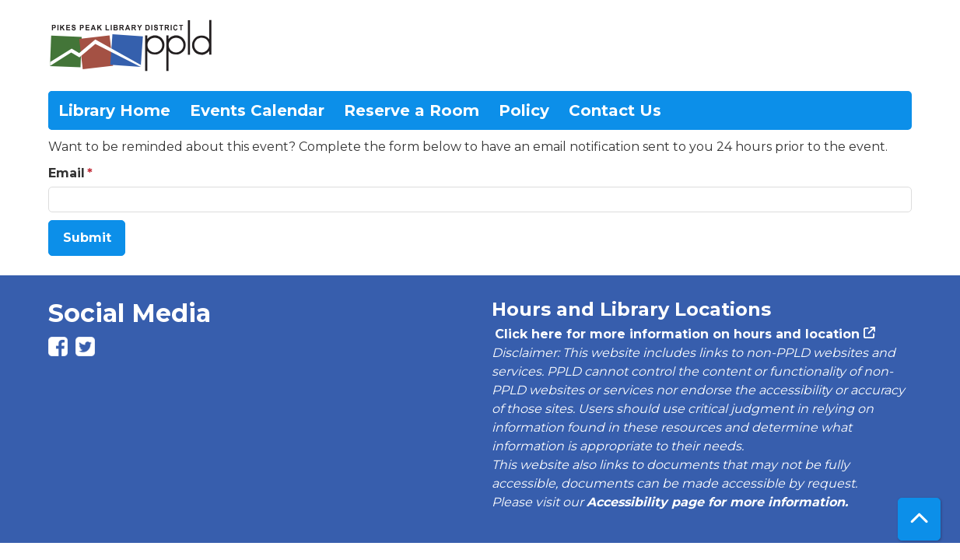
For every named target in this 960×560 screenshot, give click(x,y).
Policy (524, 110)
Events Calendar (257, 110)
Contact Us (615, 110)
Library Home (114, 110)
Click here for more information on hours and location (676, 334)
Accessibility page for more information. (717, 502)
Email (67, 173)
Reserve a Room (412, 110)
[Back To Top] (919, 519)
